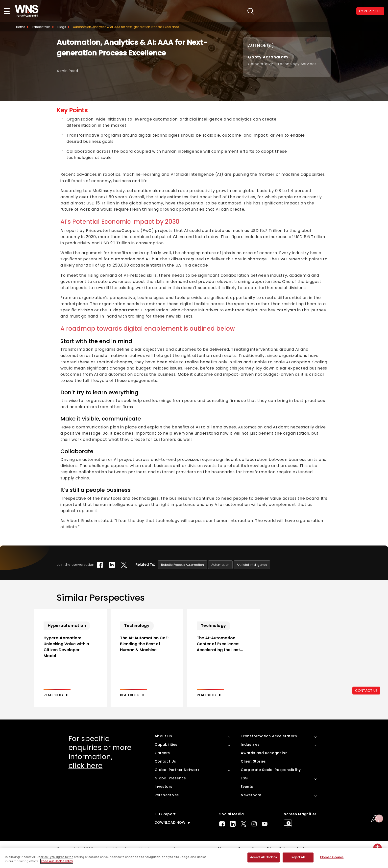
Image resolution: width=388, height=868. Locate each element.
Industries (250, 755)
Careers (162, 764)
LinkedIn (233, 835)
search (247, 11)
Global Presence (170, 789)
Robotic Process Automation (182, 565)
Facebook (222, 835)
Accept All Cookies (264, 857)
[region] (194, 858)
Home (21, 27)
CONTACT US (370, 11)
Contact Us (165, 772)
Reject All (298, 857)
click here (86, 777)
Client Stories (253, 772)
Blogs (62, 27)
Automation (220, 565)
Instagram (254, 835)
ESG (244, 789)
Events (247, 797)
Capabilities (166, 755)
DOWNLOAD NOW (170, 833)
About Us (163, 747)
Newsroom (251, 806)
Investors (164, 797)
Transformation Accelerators (269, 747)
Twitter (243, 835)
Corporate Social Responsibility (271, 781)
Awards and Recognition (264, 764)
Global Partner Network (177, 781)
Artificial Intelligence (252, 565)
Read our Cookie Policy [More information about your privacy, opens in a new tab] (57, 861)
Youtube (265, 835)
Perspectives (41, 27)
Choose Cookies (332, 857)
